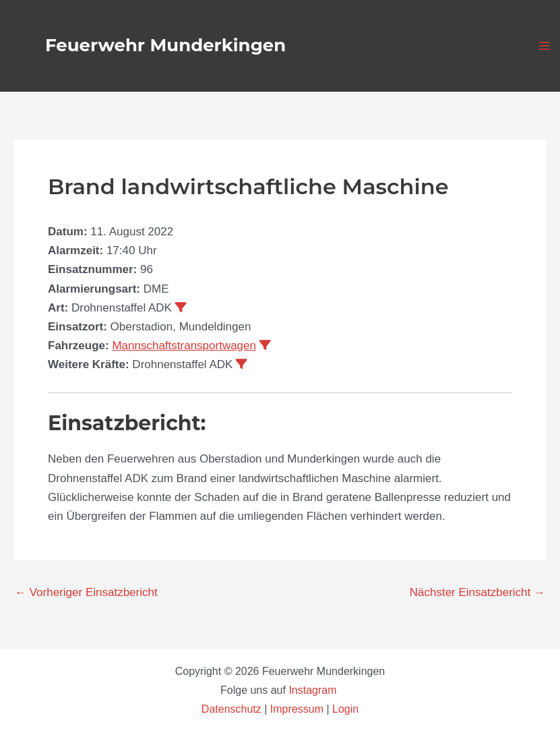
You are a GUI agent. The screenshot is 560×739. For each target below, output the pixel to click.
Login (345, 709)
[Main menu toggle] (545, 46)
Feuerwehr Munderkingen (165, 45)
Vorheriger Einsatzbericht (86, 592)
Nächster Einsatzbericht (477, 592)
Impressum (297, 709)
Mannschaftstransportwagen (184, 346)
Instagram (314, 690)
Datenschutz (233, 709)
